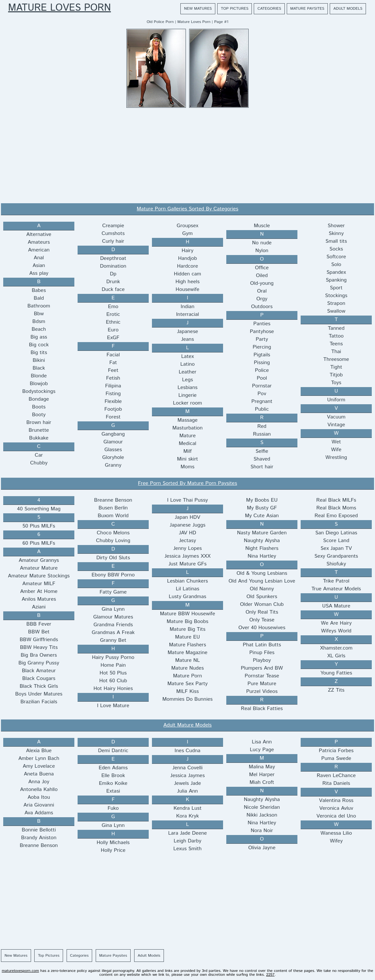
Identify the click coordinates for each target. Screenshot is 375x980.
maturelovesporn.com (20, 971)
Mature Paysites (307, 9)
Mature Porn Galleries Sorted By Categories (187, 209)
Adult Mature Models (187, 725)
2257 (270, 975)
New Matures (198, 9)
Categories (269, 9)
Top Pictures (235, 9)
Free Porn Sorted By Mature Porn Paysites (188, 483)
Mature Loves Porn (59, 8)
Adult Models (348, 9)
